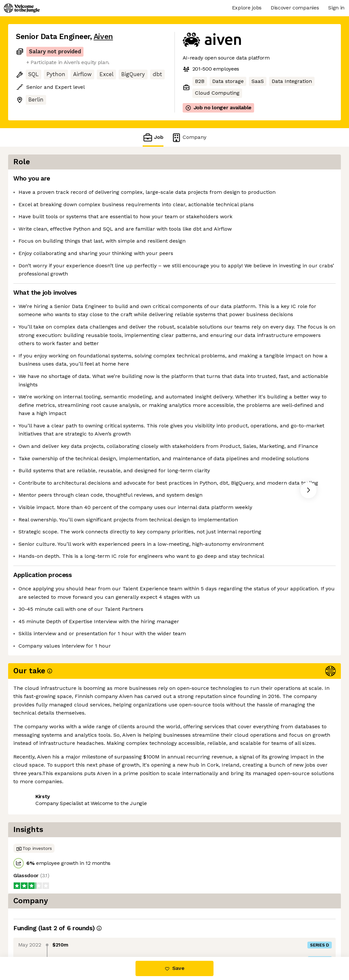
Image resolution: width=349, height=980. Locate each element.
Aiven (103, 37)
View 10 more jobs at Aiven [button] (96, 929)
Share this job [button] (34, 929)
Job (153, 137)
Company (189, 137)
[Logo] (22, 8)
